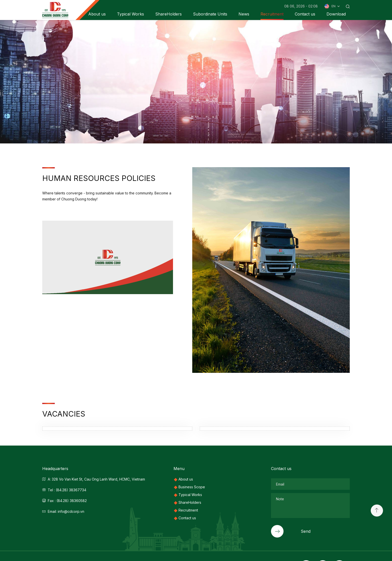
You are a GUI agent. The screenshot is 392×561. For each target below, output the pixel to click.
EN (336, 6)
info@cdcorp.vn (71, 511)
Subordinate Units (210, 14)
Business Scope (192, 487)
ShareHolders (168, 14)
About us (186, 479)
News (244, 14)
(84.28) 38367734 (71, 490)
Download (336, 14)
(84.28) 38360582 (72, 501)
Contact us (305, 14)
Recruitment (272, 14)
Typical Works (130, 14)
